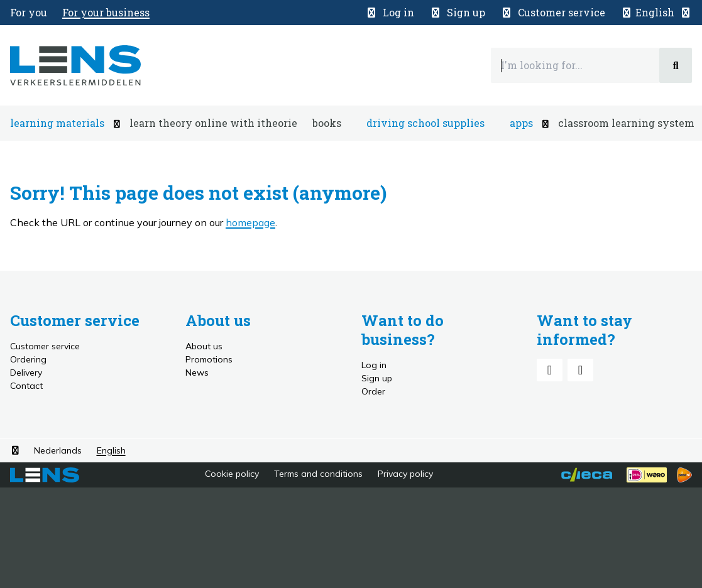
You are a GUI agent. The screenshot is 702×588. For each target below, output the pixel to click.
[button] (656, 13)
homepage (250, 222)
